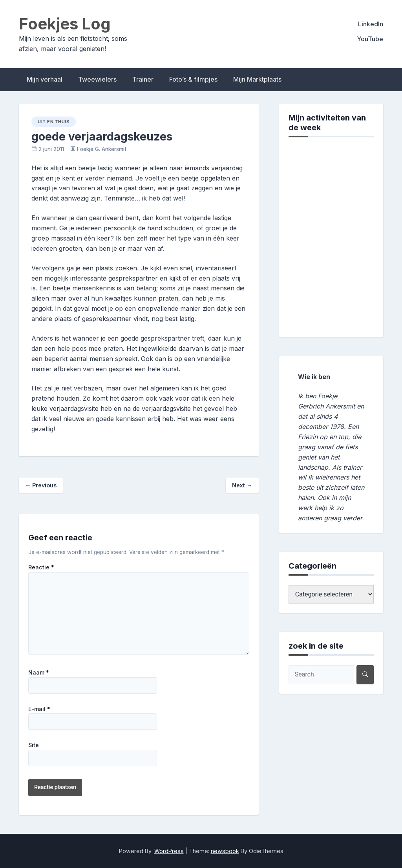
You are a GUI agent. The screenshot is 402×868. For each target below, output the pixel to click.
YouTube (370, 39)
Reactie (41, 567)
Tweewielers (97, 79)
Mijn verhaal (45, 79)
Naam (39, 673)
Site (34, 745)
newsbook (225, 851)
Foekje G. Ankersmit (102, 149)
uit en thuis (54, 122)
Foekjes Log (65, 24)
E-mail (39, 709)
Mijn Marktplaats (257, 79)
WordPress (169, 851)
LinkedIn (371, 24)
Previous (41, 485)
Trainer (143, 79)
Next (242, 485)
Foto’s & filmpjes (193, 79)
